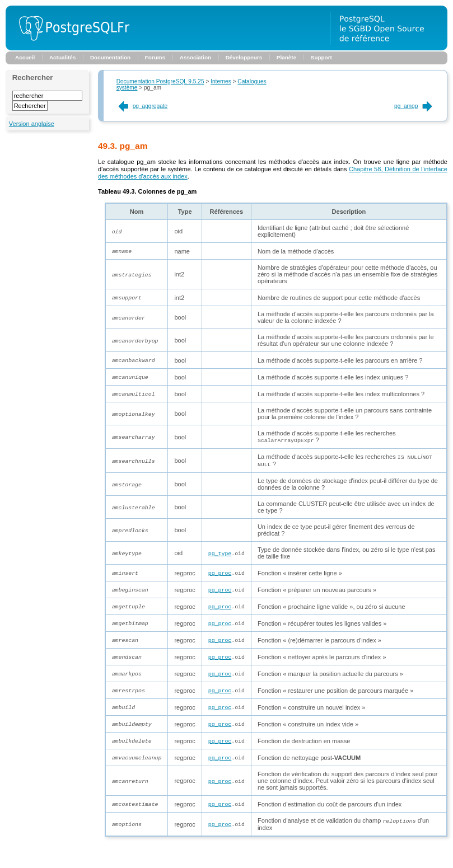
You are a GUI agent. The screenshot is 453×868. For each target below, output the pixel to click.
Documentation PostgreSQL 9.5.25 (160, 81)
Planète (286, 57)
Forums (155, 57)
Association (195, 57)
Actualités (62, 57)
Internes (221, 81)
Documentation (110, 57)
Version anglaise (32, 124)
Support (321, 57)
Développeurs (244, 57)
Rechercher (33, 78)
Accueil (25, 57)
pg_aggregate (142, 106)
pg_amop (414, 106)
